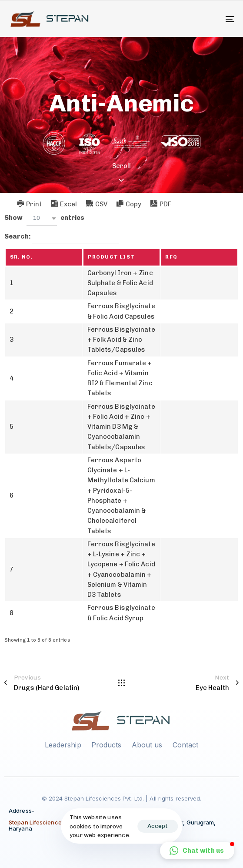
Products (107, 745)
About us (147, 745)
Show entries (44, 218)
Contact (186, 745)
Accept (158, 826)
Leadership (63, 745)
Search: (62, 237)
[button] (42, 218)
